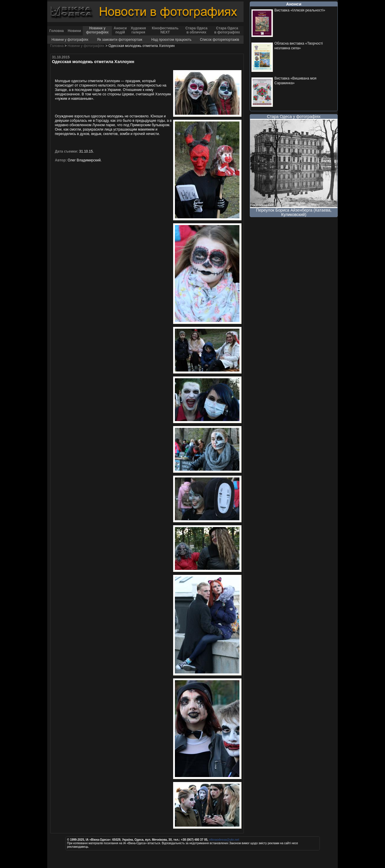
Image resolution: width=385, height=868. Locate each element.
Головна (56, 31)
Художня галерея (138, 30)
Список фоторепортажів (219, 40)
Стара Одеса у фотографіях (294, 116)
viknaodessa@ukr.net (224, 840)
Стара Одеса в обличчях (196, 30)
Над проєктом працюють (172, 40)
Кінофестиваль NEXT (165, 30)
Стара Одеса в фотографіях (227, 30)
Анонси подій (120, 30)
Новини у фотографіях (97, 30)
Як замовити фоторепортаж (120, 40)
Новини (74, 31)
